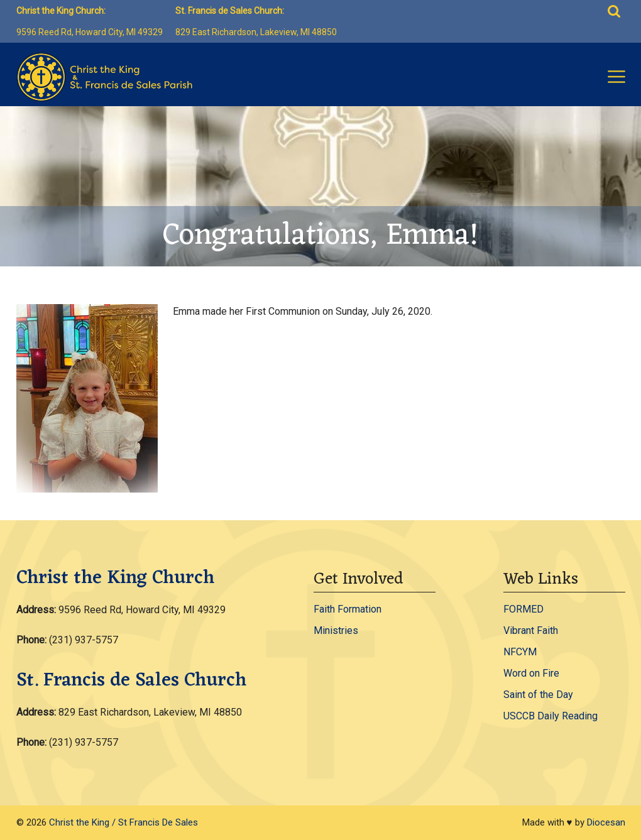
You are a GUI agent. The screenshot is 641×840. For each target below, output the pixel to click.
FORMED (523, 609)
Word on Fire (531, 673)
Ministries (336, 630)
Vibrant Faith (531, 630)
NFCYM (520, 652)
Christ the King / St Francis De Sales (123, 822)
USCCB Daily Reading (551, 716)
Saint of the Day (538, 695)
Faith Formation (348, 609)
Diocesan (606, 822)
